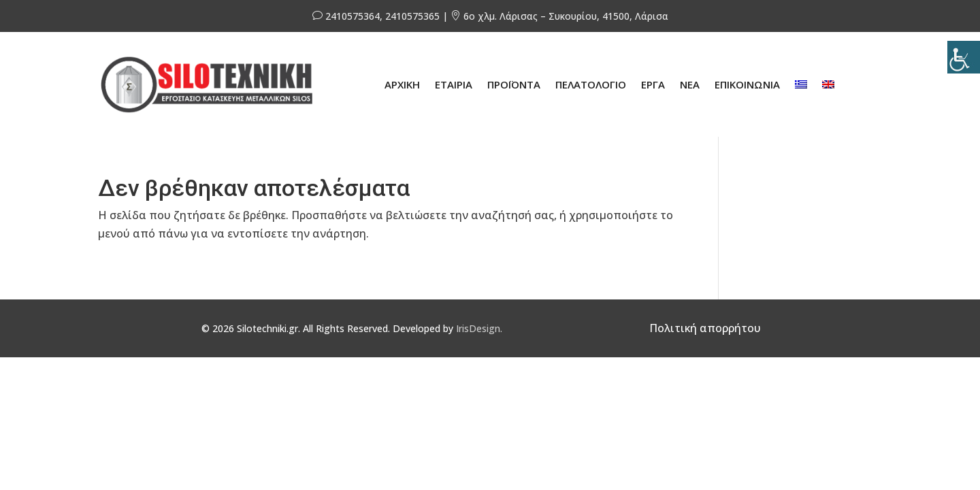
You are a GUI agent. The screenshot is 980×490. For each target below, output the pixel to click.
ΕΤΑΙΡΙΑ (454, 84)
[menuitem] (801, 84)
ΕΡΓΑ (653, 84)
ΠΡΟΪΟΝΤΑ (514, 84)
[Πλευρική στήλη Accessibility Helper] (964, 57)
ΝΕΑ (690, 84)
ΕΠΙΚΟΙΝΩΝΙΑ (747, 84)
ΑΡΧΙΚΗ (402, 84)
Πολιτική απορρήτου (705, 328)
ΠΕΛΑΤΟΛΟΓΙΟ (591, 84)
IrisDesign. (479, 328)
